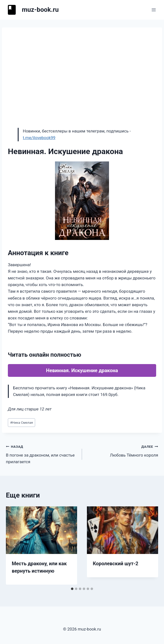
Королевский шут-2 (116, 564)
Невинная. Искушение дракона (82, 370)
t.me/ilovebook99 (39, 138)
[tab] (72, 589)
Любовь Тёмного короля (122, 450)
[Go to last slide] (15, 546)
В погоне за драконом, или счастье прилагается (42, 454)
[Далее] (149, 546)
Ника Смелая (21, 422)
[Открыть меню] (154, 10)
